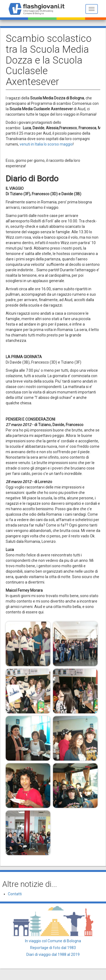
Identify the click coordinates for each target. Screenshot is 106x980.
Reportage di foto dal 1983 (53, 948)
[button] (28, 644)
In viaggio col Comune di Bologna (53, 941)
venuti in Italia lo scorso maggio (46, 144)
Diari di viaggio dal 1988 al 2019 (53, 954)
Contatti (15, 894)
